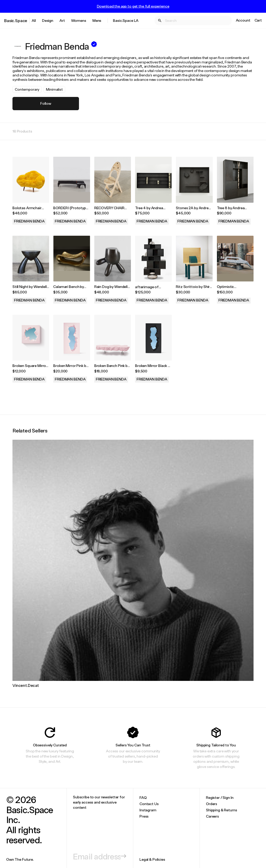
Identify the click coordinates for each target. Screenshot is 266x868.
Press (144, 816)
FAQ (143, 797)
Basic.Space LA (126, 20)
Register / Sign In (220, 797)
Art (62, 20)
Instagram (148, 810)
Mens (97, 20)
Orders (212, 804)
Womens (79, 20)
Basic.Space (16, 20)
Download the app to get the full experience (133, 6)
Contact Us (149, 804)
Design (48, 20)
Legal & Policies (152, 859)
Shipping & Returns (221, 810)
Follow (46, 103)
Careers (212, 816)
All (34, 20)
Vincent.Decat (26, 685)
